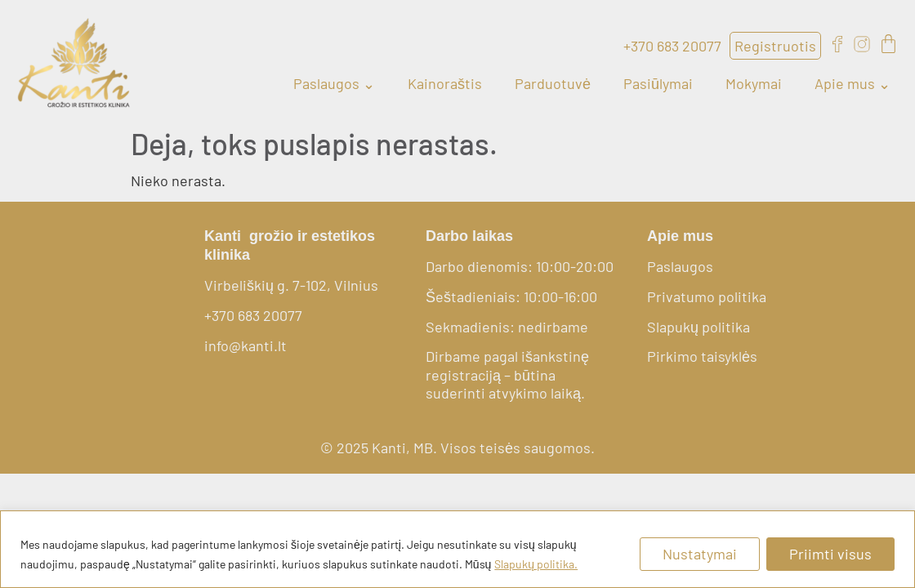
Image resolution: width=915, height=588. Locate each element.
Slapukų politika (699, 327)
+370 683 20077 (253, 315)
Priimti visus (830, 554)
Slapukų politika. (536, 564)
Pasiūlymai (658, 83)
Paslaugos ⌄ (334, 83)
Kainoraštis (445, 83)
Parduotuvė (553, 83)
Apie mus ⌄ (853, 83)
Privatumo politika (707, 296)
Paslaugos (680, 266)
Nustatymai (700, 554)
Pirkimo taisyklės (702, 356)
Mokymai (754, 83)
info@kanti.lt (245, 345)
